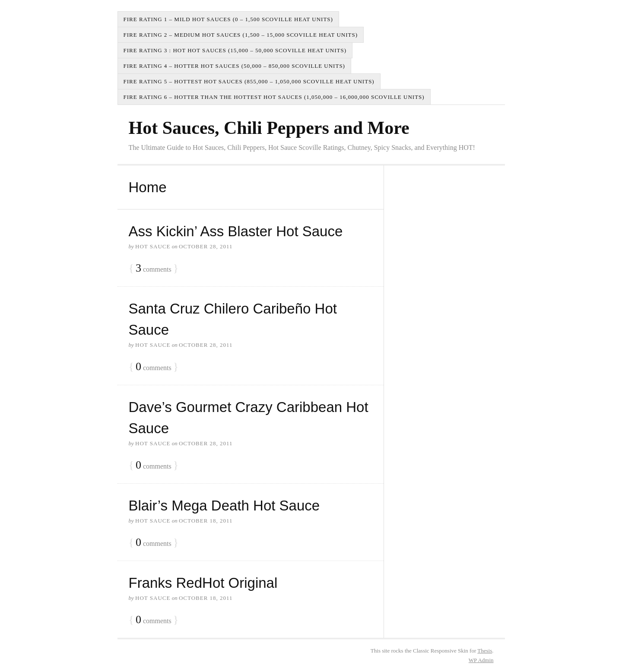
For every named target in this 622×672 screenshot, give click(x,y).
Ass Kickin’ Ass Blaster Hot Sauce (236, 231)
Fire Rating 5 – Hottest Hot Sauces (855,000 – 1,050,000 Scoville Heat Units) (249, 81)
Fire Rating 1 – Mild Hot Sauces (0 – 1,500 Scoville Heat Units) (228, 19)
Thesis (485, 651)
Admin (481, 660)
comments (154, 268)
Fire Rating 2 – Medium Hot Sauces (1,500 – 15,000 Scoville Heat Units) (241, 35)
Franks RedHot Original (203, 583)
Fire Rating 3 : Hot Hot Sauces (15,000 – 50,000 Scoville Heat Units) (235, 50)
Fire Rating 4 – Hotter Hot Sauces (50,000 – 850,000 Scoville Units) (234, 66)
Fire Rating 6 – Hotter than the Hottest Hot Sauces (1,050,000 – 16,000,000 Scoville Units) (274, 97)
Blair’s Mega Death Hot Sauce (224, 506)
